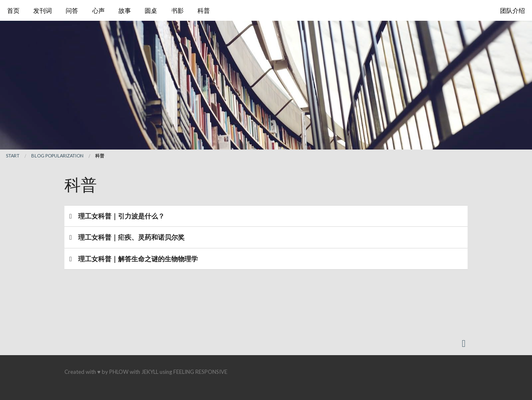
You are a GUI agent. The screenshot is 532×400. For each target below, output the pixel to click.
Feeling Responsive (200, 372)
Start (13, 156)
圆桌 (151, 10)
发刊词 (43, 10)
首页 (13, 10)
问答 (72, 10)
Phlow (119, 372)
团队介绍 (512, 10)
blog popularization (57, 156)
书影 (177, 10)
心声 (99, 10)
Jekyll (150, 372)
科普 (204, 10)
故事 (125, 10)
